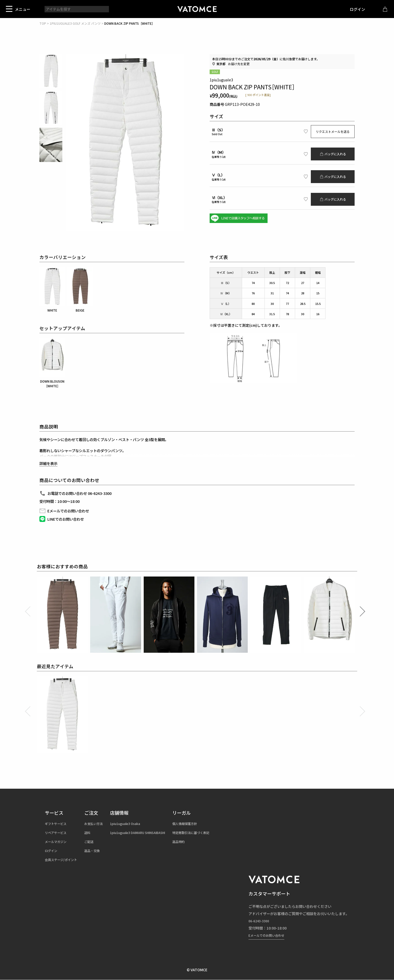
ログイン (354, 9)
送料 (93, 832)
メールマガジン (57, 841)
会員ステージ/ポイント (63, 859)
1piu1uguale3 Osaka (136, 823)
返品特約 (199, 841)
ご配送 (95, 841)
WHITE (52, 290)
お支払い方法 (100, 823)
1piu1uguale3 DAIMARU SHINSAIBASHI (151, 832)
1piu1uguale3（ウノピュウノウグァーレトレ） (197, 9)
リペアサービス (57, 832)
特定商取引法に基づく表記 (213, 832)
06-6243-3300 (260, 921)
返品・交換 (98, 850)
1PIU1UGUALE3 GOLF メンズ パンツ (75, 23)
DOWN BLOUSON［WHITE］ (52, 363)
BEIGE (80, 290)
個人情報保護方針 (206, 823)
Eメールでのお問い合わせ (269, 935)
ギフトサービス (57, 823)
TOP (43, 23)
